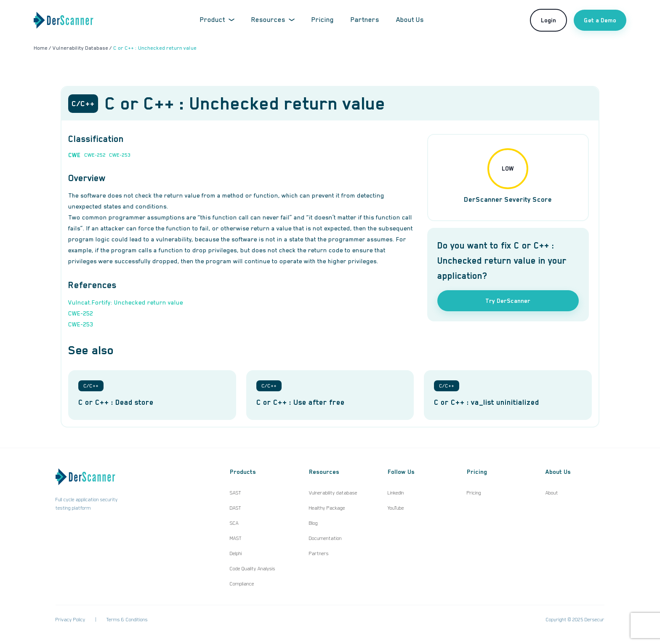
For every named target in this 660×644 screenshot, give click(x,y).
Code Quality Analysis (253, 569)
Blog (313, 523)
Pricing (323, 20)
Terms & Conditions (127, 620)
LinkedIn (396, 493)
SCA (234, 523)
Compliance (242, 584)
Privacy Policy (71, 620)
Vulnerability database (333, 493)
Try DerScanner (508, 301)
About (552, 493)
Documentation (325, 538)
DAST (236, 508)
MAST (236, 538)
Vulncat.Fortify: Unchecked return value (126, 302)
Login (548, 20)
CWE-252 (95, 155)
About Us (410, 20)
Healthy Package (327, 508)
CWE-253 (120, 155)
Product (217, 20)
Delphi (236, 553)
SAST (236, 493)
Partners (365, 20)
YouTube (396, 508)
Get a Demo (600, 20)
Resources (273, 20)
